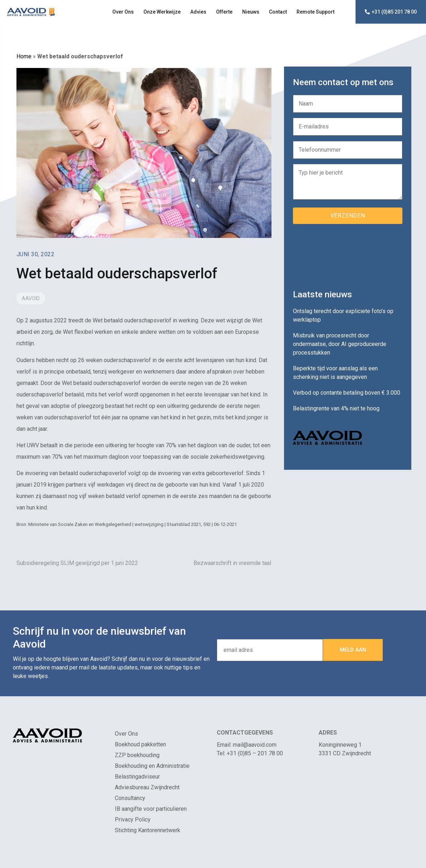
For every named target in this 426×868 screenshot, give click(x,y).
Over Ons (123, 12)
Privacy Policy (133, 820)
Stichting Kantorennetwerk (148, 830)
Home (24, 56)
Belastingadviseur (137, 777)
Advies (198, 12)
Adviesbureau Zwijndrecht (147, 787)
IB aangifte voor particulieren (151, 809)
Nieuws (251, 12)
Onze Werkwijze (162, 12)
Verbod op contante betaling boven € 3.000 (347, 393)
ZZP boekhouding (137, 755)
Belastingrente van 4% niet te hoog (336, 408)
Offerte (224, 12)
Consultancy (130, 798)
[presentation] (347, 254)
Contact (278, 12)
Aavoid (31, 298)
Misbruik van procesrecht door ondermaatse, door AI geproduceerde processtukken (340, 344)
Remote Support (315, 12)
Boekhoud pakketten (140, 744)
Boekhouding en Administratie (152, 766)
